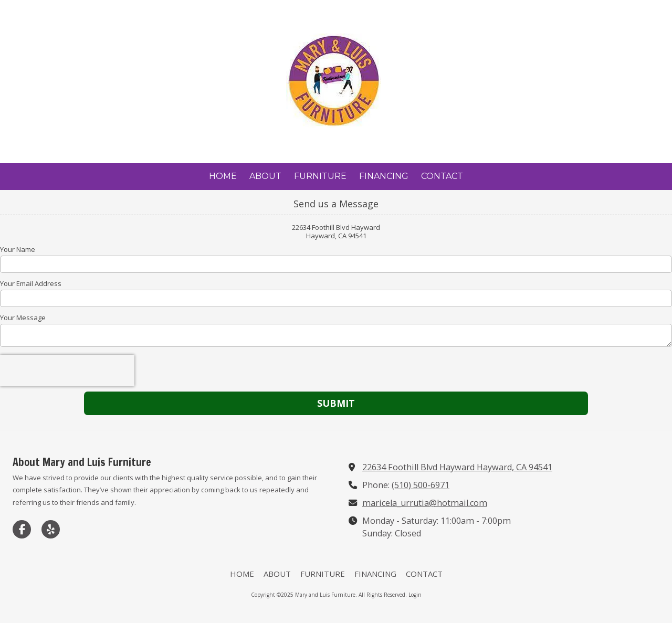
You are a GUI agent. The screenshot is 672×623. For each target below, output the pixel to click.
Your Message (23, 318)
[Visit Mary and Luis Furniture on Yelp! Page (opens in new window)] (51, 529)
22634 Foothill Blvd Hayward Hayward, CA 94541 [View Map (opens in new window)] (457, 467)
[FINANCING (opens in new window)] (384, 177)
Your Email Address (31, 283)
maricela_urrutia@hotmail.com (425, 503)
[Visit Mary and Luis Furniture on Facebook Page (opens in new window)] (22, 529)
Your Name (18, 249)
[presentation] (67, 371)
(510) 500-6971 (421, 485)
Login (415, 595)
